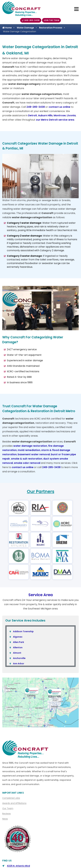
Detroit (33, 115)
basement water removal (34, 454)
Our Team (8, 808)
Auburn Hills (45, 115)
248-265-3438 (31, 20)
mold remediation (29, 450)
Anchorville (19, 658)
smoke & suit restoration (27, 459)
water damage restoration (30, 446)
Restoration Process (51, 28)
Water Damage (25, 28)
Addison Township (23, 631)
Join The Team (52, 20)
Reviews (6, 814)
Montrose (60, 115)
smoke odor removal (27, 463)
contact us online (59, 107)
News (5, 819)
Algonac (18, 637)
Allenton (18, 647)
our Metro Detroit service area (55, 120)
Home (7, 28)
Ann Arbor (19, 664)
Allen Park (18, 642)
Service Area (41, 595)
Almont (17, 653)
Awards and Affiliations (14, 803)
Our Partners (41, 492)
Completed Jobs (11, 798)
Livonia (71, 115)
